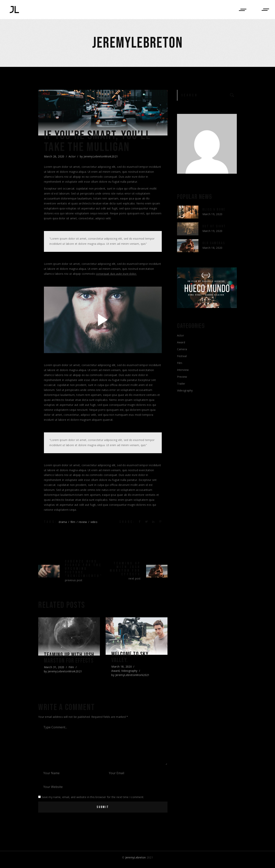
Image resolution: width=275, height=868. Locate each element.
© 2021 (137, 862)
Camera (182, 349)
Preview (182, 377)
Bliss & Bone (214, 210)
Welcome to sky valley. (132, 658)
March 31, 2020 (54, 675)
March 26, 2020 (54, 156)
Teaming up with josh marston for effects (67, 662)
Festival (182, 356)
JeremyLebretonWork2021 (101, 156)
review (83, 522)
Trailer (181, 384)
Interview (183, 370)
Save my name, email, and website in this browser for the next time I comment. (93, 801)
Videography (129, 672)
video (94, 522)
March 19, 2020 (212, 214)
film (73, 522)
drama (63, 522)
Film (71, 675)
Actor (72, 156)
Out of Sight (214, 226)
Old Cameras (214, 243)
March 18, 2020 (122, 668)
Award (115, 672)
